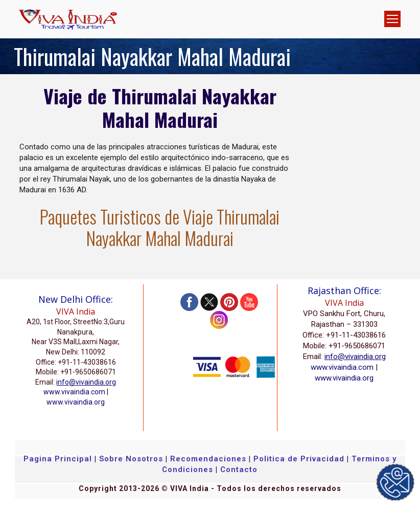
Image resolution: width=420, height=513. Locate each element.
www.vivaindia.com (74, 392)
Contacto (239, 470)
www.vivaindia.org (76, 402)
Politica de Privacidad (299, 459)
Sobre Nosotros (131, 459)
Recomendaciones (208, 459)
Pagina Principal (58, 459)
